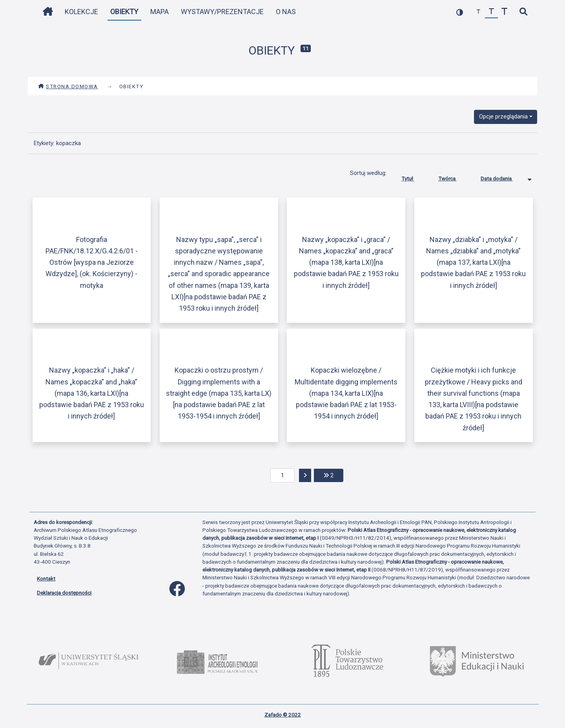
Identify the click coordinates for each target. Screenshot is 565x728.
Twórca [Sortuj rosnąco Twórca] (453, 177)
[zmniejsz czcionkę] (478, 12)
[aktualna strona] (283, 475)
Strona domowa (68, 86)
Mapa (159, 12)
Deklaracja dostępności (64, 593)
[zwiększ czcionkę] (504, 12)
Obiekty (124, 12)
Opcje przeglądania (503, 116)
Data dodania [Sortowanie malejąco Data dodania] (503, 177)
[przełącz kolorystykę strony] (460, 12)
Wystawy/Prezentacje (222, 12)
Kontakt (46, 579)
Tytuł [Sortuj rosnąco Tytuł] (414, 177)
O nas (286, 12)
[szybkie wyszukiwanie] (523, 12)
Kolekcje (81, 12)
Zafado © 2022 (283, 715)
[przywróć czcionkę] (491, 12)
